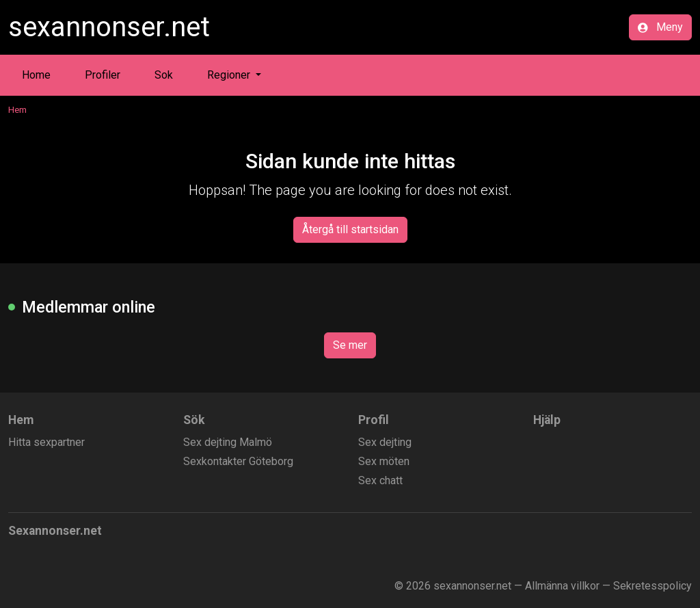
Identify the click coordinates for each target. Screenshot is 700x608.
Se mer (350, 345)
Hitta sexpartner (46, 442)
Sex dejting (385, 442)
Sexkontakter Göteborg (238, 461)
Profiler (103, 75)
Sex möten (384, 461)
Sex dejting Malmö (228, 442)
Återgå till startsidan (350, 229)
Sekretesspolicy (652, 586)
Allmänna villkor (562, 586)
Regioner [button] (230, 75)
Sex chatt (380, 480)
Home (36, 75)
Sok (164, 75)
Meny (660, 27)
